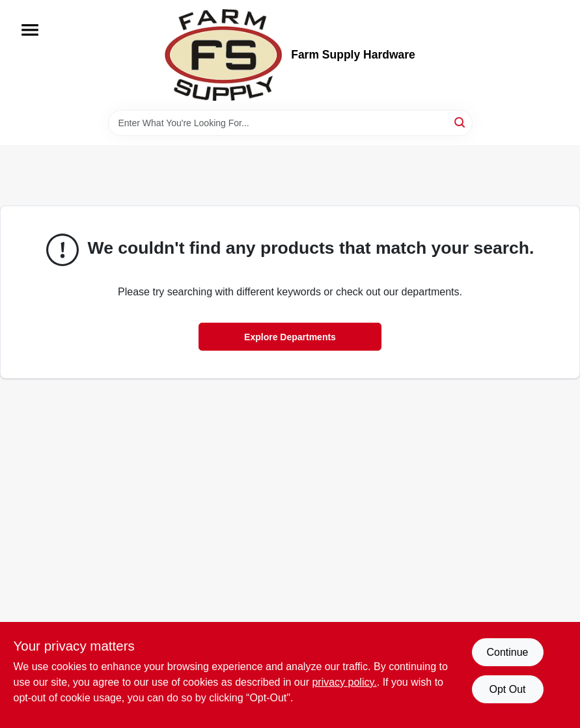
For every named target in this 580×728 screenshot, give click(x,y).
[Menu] (30, 30)
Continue (507, 652)
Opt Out (507, 689)
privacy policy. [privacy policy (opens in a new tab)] (344, 682)
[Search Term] (290, 123)
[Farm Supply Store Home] (223, 55)
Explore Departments (290, 337)
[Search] (461, 122)
